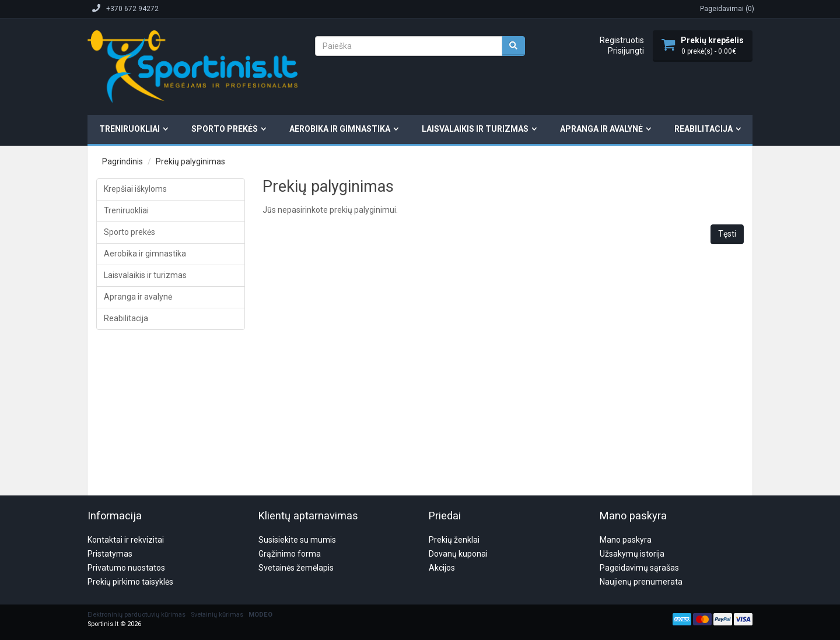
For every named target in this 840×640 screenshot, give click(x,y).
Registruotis (622, 40)
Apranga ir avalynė (601, 129)
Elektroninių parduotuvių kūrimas (136, 559)
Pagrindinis (123, 161)
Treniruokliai (129, 129)
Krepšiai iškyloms (135, 189)
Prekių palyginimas (190, 161)
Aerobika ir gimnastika (340, 129)
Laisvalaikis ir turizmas (475, 129)
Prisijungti (626, 51)
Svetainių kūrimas (217, 559)
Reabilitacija (703, 129)
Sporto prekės (225, 129)
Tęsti (727, 234)
